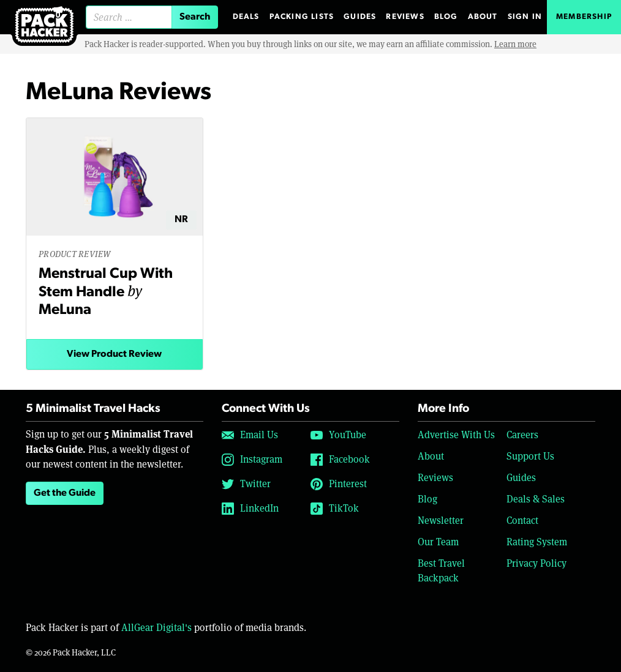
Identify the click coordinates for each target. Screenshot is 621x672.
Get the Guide (65, 493)
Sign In (525, 17)
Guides (360, 17)
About (483, 17)
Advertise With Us (456, 435)
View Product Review (114, 354)
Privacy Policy (536, 563)
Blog (446, 17)
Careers (522, 435)
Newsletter (441, 521)
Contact (522, 521)
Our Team (438, 542)
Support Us (530, 456)
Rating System (537, 542)
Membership (584, 17)
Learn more (515, 44)
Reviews (405, 17)
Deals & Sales (536, 499)
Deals (246, 17)
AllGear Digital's (156, 628)
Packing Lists (302, 17)
